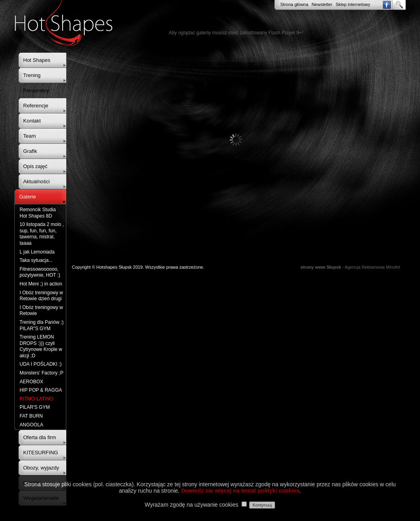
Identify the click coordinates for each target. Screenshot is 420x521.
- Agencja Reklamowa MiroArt (350, 267)
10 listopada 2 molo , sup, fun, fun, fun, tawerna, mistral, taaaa (42, 234)
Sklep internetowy (353, 4)
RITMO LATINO (36, 399)
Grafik (30, 151)
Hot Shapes (37, 60)
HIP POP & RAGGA (41, 390)
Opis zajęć (35, 166)
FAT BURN (31, 416)
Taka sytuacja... (36, 260)
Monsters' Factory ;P (42, 373)
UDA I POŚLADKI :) (41, 364)
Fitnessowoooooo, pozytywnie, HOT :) (40, 272)
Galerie (28, 197)
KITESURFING (41, 453)
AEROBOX (31, 382)
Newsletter (322, 4)
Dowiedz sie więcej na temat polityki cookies (240, 491)
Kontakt (32, 121)
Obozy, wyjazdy (41, 468)
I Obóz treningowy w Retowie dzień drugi (41, 296)
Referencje (36, 106)
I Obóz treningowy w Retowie (41, 311)
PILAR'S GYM (35, 407)
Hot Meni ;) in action (41, 284)
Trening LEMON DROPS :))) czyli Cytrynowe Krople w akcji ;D (41, 346)
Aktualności (36, 181)
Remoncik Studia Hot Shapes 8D (38, 213)
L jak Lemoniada (37, 252)
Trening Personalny (36, 83)
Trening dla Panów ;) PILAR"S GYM (42, 325)
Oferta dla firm (40, 437)
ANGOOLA (31, 425)
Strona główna (294, 4)
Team (30, 136)
